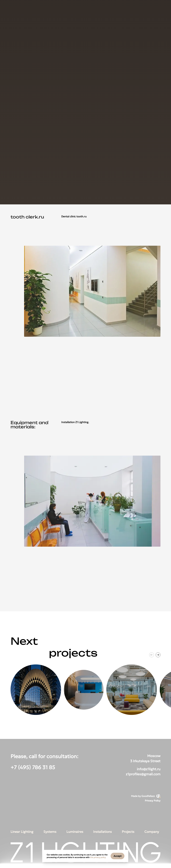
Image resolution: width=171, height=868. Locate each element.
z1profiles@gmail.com (143, 774)
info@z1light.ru (149, 769)
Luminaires (75, 832)
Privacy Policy (153, 801)
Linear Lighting (22, 832)
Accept (118, 856)
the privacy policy (98, 857)
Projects (128, 832)
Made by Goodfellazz (146, 796)
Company (152, 832)
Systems (50, 832)
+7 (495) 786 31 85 (33, 767)
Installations (102, 832)
